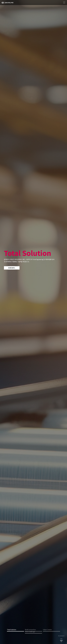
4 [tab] (33, 633)
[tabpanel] (33, 322)
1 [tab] (16, 631)
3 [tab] (51, 631)
